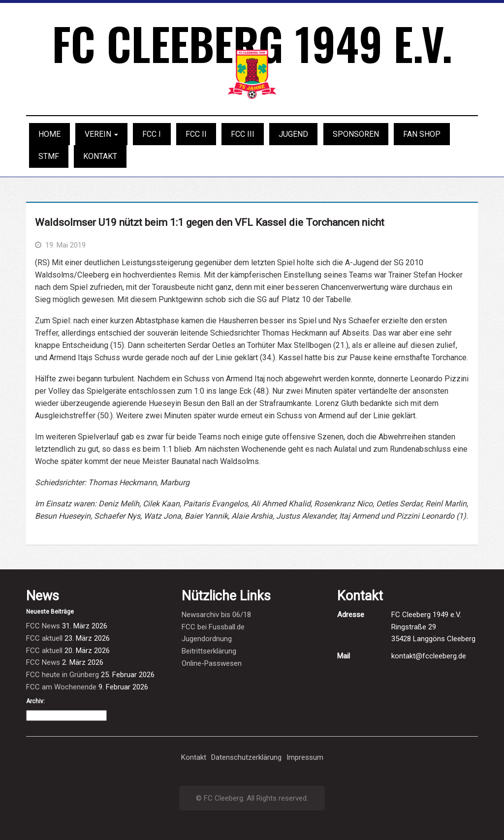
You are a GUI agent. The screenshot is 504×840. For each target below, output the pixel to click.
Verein (101, 134)
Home (49, 134)
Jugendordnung (207, 639)
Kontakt (100, 156)
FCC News (43, 626)
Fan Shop (422, 134)
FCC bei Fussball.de (213, 627)
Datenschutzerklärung (246, 757)
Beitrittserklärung (209, 651)
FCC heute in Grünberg (63, 675)
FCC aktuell (44, 638)
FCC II (196, 134)
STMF (49, 156)
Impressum (305, 757)
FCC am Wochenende (61, 687)
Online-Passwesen (212, 663)
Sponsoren (356, 134)
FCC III (243, 134)
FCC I (152, 134)
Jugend (293, 134)
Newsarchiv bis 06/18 (216, 615)
